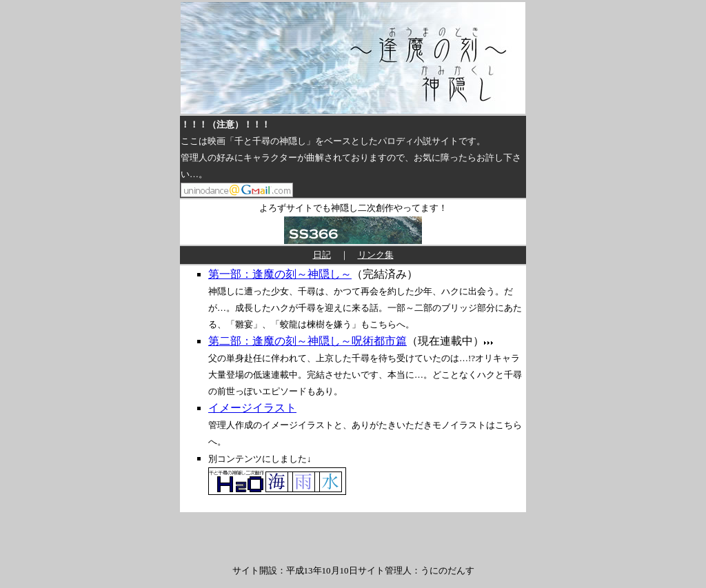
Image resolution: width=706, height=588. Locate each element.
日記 (322, 255)
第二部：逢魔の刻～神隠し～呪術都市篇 (307, 341)
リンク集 (376, 255)
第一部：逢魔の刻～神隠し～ (280, 274)
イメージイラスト (252, 408)
